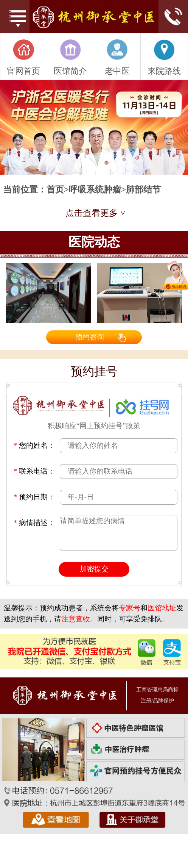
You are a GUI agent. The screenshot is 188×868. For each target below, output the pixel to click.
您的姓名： (34, 446)
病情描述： (34, 523)
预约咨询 (90, 337)
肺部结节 (143, 190)
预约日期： (34, 497)
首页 (55, 190)
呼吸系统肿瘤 (95, 190)
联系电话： (34, 472)
